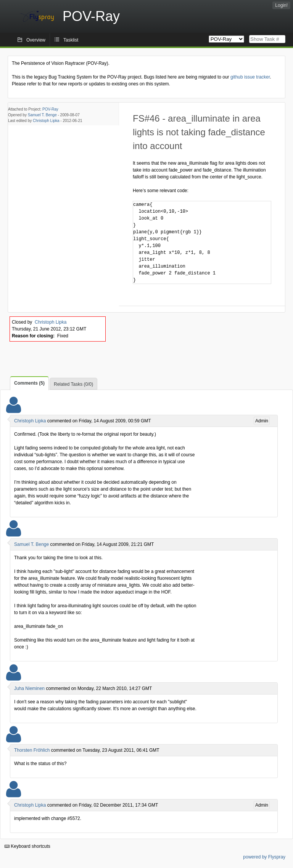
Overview (36, 40)
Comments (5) (29, 383)
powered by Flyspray (264, 857)
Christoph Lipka (46, 121)
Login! (281, 5)
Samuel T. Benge (42, 115)
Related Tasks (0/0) (73, 384)
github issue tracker (250, 77)
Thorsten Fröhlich (32, 750)
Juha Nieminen (29, 688)
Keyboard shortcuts (27, 846)
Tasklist (71, 40)
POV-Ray (50, 109)
